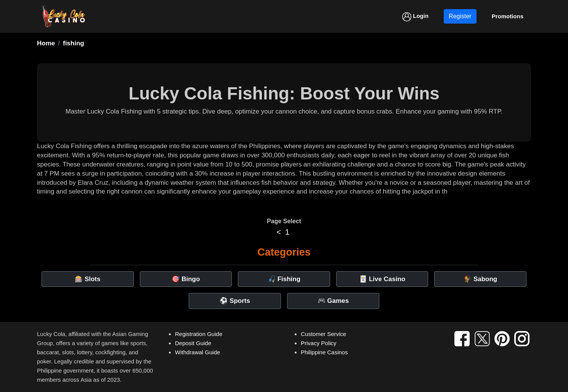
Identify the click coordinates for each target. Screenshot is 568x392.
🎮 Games (333, 301)
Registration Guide (199, 334)
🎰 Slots (87, 279)
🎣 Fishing (284, 279)
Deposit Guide (193, 343)
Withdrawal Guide (197, 352)
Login (415, 17)
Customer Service (323, 334)
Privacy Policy (318, 343)
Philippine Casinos (324, 352)
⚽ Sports (235, 301)
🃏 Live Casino (382, 279)
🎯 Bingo (186, 279)
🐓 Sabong (480, 279)
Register (460, 16)
